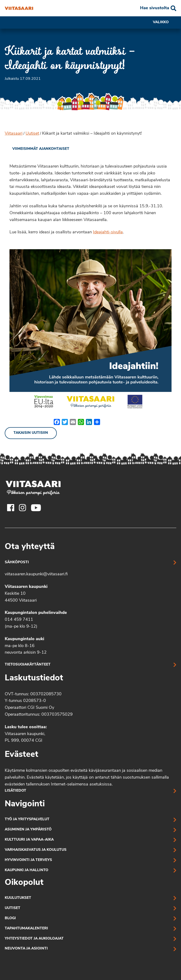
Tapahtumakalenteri (26, 929)
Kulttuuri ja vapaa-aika (29, 840)
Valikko (165, 22)
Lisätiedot (15, 791)
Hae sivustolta (155, 8)
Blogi (10, 918)
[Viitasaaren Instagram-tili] (22, 508)
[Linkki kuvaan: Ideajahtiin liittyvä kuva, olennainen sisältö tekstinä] (90, 330)
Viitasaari (14, 134)
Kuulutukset (18, 898)
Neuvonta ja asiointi (26, 949)
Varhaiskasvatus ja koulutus (36, 850)
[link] (37, 149)
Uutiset (32, 134)
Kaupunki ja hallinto (26, 870)
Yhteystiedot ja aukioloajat (34, 939)
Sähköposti (17, 562)
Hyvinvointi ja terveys (28, 860)
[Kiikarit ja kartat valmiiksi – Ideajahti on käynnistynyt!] (19, 8)
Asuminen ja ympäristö (28, 830)
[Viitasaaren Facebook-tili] (11, 508)
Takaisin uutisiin (31, 433)
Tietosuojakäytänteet (28, 665)
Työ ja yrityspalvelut (27, 819)
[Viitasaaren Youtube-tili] (36, 508)
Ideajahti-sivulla (108, 232)
